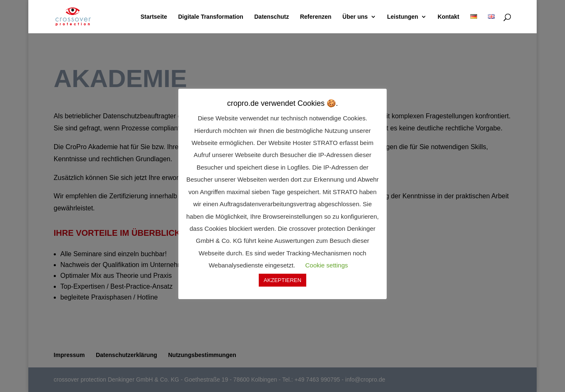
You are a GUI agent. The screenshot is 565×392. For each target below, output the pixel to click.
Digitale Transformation (210, 17)
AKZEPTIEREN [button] (282, 280)
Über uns (355, 17)
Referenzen (316, 17)
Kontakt (448, 17)
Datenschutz (271, 17)
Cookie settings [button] (326, 265)
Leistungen (403, 17)
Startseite (154, 17)
